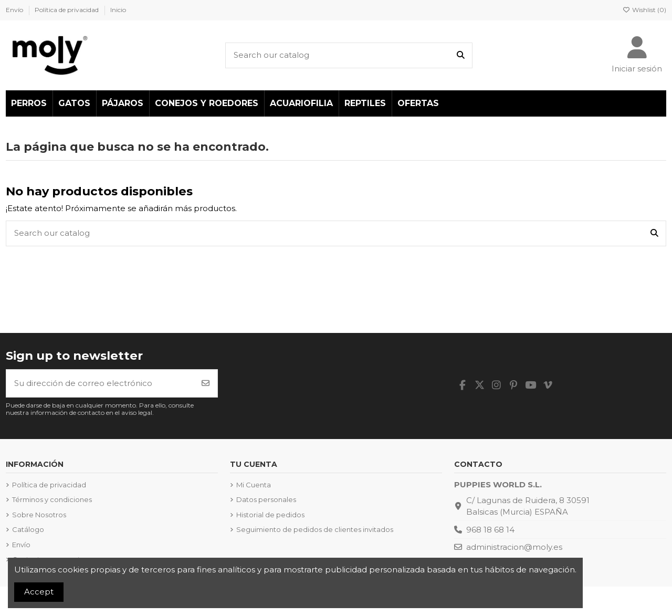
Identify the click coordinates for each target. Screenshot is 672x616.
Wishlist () (644, 10)
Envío (15, 10)
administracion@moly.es (514, 547)
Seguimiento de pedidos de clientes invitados (315, 529)
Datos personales (266, 499)
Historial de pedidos (270, 515)
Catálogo (28, 529)
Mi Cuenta (254, 485)
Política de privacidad (67, 10)
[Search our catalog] (461, 55)
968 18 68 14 (490, 530)
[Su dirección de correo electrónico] (100, 384)
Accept (39, 592)
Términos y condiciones (52, 499)
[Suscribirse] (206, 384)
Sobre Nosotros (39, 515)
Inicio (118, 10)
